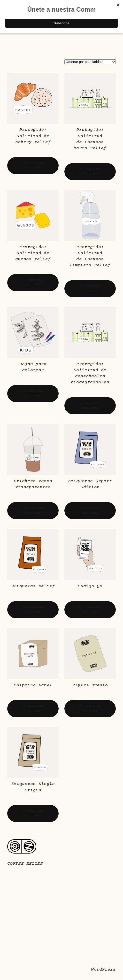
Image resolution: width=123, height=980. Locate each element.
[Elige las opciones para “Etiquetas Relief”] (33, 610)
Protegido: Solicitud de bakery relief (33, 136)
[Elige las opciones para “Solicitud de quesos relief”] (33, 283)
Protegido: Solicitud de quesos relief (33, 253)
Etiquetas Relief (33, 586)
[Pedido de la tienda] (90, 62)
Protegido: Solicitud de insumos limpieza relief (90, 256)
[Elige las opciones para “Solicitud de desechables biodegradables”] (90, 406)
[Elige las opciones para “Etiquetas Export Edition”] (90, 511)
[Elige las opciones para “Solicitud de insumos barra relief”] (90, 172)
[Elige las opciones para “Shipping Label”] (33, 709)
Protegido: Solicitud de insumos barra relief (90, 139)
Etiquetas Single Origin (33, 787)
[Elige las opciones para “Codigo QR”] (90, 610)
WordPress (103, 970)
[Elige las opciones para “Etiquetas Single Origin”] (33, 813)
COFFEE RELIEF (25, 864)
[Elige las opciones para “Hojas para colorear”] (33, 394)
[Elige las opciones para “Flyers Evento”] (90, 709)
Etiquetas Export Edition (90, 484)
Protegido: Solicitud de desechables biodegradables (90, 373)
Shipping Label (33, 685)
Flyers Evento (90, 685)
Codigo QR (90, 586)
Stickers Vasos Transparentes (33, 484)
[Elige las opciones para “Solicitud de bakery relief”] (33, 166)
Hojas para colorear (33, 367)
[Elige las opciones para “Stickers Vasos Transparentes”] (33, 511)
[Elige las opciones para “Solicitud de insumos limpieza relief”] (90, 289)
